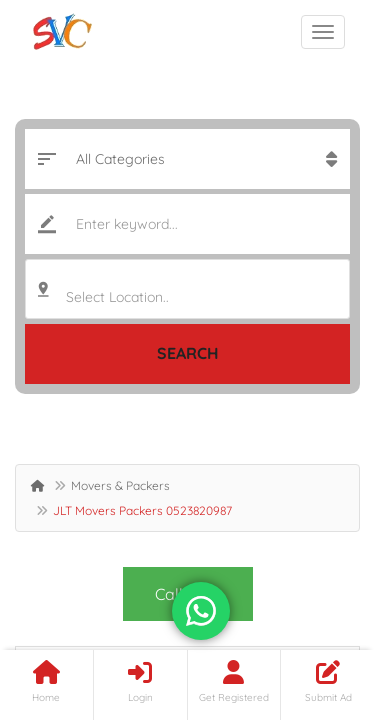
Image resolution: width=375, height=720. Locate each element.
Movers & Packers (120, 485)
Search (188, 353)
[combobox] (187, 289)
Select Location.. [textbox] (117, 297)
